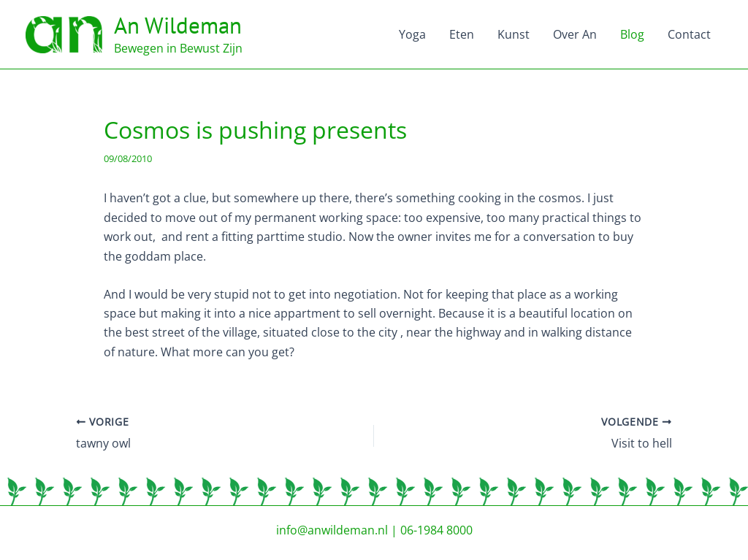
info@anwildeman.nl (332, 530)
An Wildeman (178, 25)
